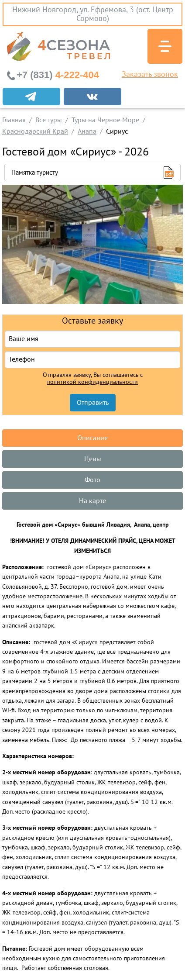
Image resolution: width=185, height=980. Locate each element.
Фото (92, 480)
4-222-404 (58, 75)
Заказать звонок (150, 75)
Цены (93, 459)
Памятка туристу (35, 173)
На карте (92, 501)
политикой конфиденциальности (92, 382)
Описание (92, 438)
